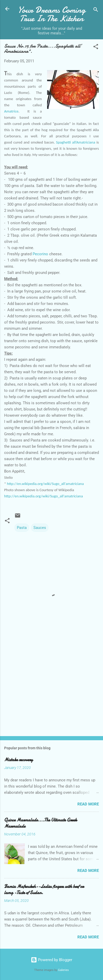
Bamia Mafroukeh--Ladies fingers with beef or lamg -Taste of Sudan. (44, 890)
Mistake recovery (19, 760)
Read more (88, 804)
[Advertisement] (51, 692)
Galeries (63, 970)
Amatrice (11, 111)
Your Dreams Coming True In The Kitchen (51, 14)
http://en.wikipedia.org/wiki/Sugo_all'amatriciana (45, 484)
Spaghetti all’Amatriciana (76, 142)
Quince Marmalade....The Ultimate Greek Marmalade (41, 823)
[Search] (96, 10)
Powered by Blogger (51, 960)
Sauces (40, 528)
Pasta (22, 528)
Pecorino (40, 254)
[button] (96, 47)
